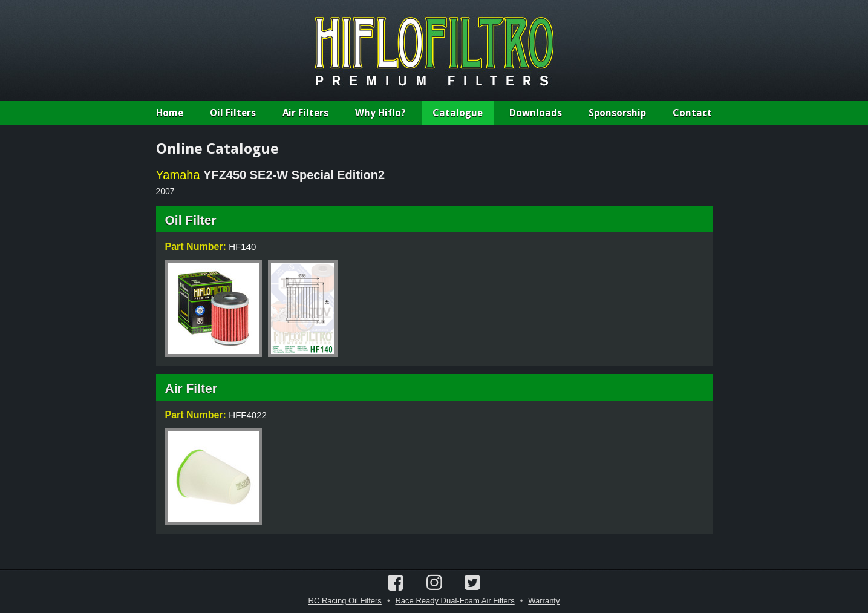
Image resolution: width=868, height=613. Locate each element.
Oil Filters (233, 113)
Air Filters (305, 113)
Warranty (544, 601)
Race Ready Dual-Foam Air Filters (455, 601)
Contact (692, 113)
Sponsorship (617, 113)
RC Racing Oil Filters (345, 601)
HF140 (242, 247)
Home (170, 113)
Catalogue (458, 113)
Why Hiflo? (380, 113)
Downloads (536, 113)
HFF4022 (248, 415)
